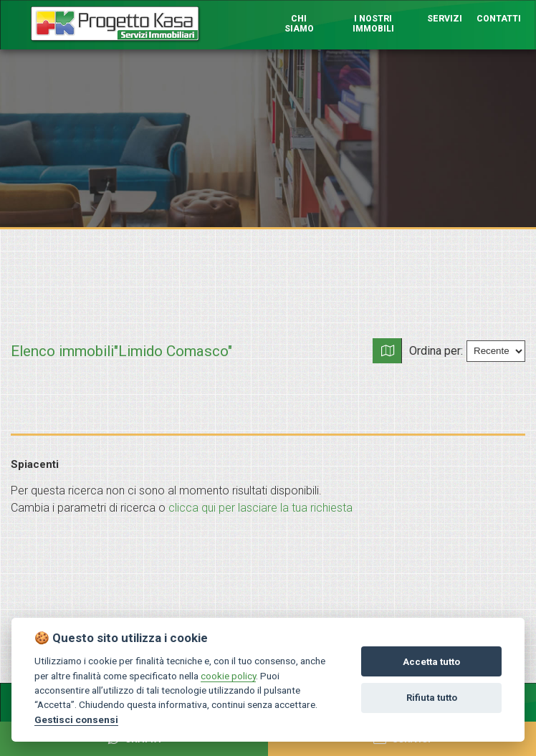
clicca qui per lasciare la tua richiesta (260, 508)
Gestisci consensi (76, 719)
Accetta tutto (431, 662)
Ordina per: (436, 350)
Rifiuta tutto (432, 698)
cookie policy (228, 676)
